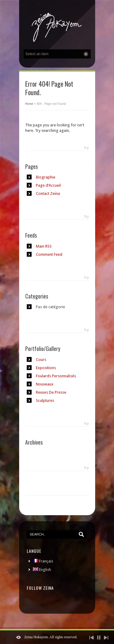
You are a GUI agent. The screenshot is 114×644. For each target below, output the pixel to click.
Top (86, 148)
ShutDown (19, 637)
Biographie (46, 177)
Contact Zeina (48, 194)
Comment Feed (49, 254)
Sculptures (45, 400)
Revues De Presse (51, 392)
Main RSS (44, 246)
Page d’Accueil (48, 185)
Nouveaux (45, 384)
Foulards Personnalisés (56, 376)
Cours (41, 360)
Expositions (46, 368)
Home (29, 104)
